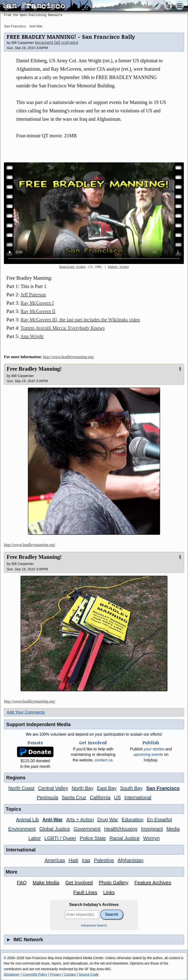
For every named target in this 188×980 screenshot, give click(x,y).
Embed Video (118, 267)
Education (133, 820)
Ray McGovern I (37, 303)
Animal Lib (27, 820)
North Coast (21, 788)
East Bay (107, 788)
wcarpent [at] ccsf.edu (56, 43)
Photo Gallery (113, 883)
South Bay (131, 788)
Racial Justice (124, 838)
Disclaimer (12, 974)
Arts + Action (80, 820)
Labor (35, 838)
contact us (104, 760)
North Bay (83, 788)
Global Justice (55, 829)
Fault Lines (85, 892)
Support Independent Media (38, 724)
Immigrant (152, 829)
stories (154, 749)
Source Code (89, 974)
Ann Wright (32, 336)
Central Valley (53, 788)
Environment (22, 829)
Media (173, 829)
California (100, 797)
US (117, 797)
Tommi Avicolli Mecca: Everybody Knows (63, 328)
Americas (55, 860)
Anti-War (36, 26)
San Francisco (15, 26)
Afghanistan (130, 860)
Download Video (72, 267)
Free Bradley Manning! (34, 369)
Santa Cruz (74, 797)
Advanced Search (94, 925)
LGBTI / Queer (60, 838)
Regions (16, 778)
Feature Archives (153, 883)
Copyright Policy (35, 974)
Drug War (108, 820)
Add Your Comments (26, 712)
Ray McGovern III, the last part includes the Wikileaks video (80, 320)
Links (109, 892)
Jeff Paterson (33, 295)
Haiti (73, 860)
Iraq (86, 860)
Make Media (46, 883)
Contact (70, 974)
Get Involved (79, 883)
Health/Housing (121, 829)
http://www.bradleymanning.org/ (68, 357)
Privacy (56, 974)
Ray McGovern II (38, 311)
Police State (93, 838)
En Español (159, 820)
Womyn (151, 838)
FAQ (22, 883)
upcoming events (148, 754)
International (138, 797)
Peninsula (47, 797)
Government (87, 829)
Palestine (104, 860)
